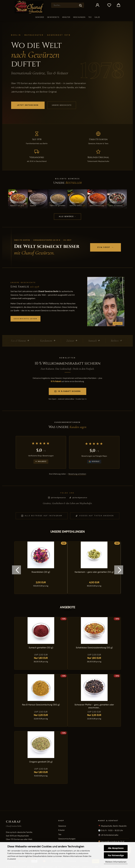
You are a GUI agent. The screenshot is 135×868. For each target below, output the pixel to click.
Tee (90, 17)
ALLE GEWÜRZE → (67, 216)
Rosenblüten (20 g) (41, 572)
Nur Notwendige (116, 855)
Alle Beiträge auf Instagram (42, 516)
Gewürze (40, 17)
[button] (98, 5)
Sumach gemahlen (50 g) (41, 648)
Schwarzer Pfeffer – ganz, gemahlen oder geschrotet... (94, 706)
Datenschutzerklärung (26, 859)
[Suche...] (80, 5)
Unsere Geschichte (62, 105)
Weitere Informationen (116, 862)
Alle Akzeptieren (116, 848)
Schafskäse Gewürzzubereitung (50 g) (94, 648)
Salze (97, 17)
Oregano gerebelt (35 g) (41, 762)
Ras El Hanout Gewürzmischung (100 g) (41, 705)
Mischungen (79, 17)
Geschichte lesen (25, 319)
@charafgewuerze (57, 498)
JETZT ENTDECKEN (28, 105)
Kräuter (66, 17)
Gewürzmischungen (67, 839)
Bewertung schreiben (77, 474)
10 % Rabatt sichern (67, 391)
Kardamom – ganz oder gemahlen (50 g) (94, 572)
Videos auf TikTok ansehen (95, 516)
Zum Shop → (106, 247)
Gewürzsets (53, 17)
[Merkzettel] (109, 5)
